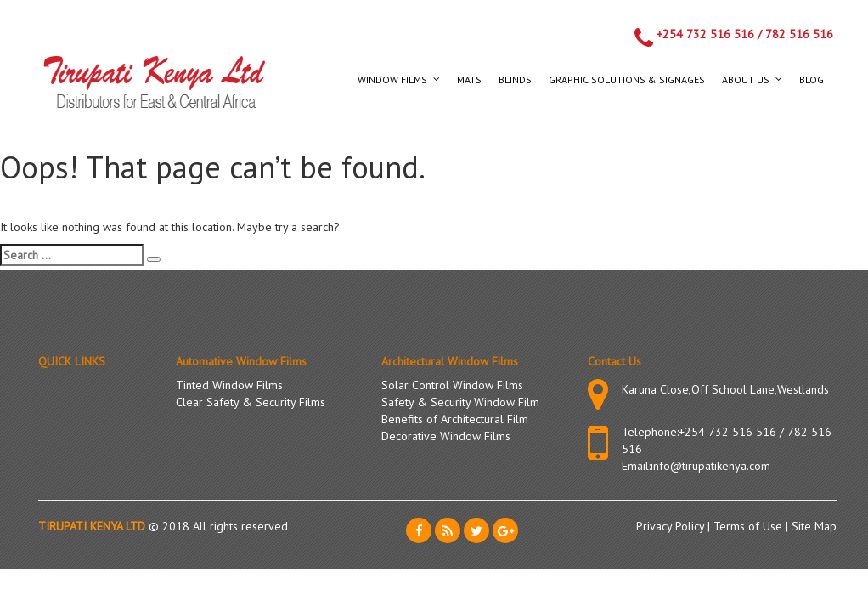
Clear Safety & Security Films (251, 402)
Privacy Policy (672, 526)
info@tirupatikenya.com (710, 466)
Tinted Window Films (229, 385)
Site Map (814, 526)
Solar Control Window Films (452, 385)
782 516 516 (799, 34)
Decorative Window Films (446, 436)
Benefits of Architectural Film (455, 419)
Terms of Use (750, 526)
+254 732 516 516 (705, 34)
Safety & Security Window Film (460, 402)
